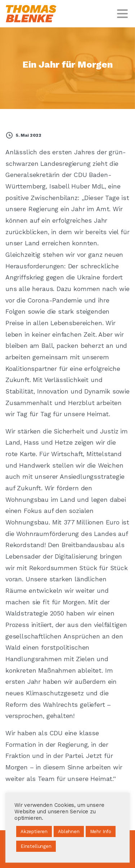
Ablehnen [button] (69, 831)
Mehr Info (101, 831)
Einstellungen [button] (36, 846)
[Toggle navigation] (122, 14)
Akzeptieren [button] (34, 831)
